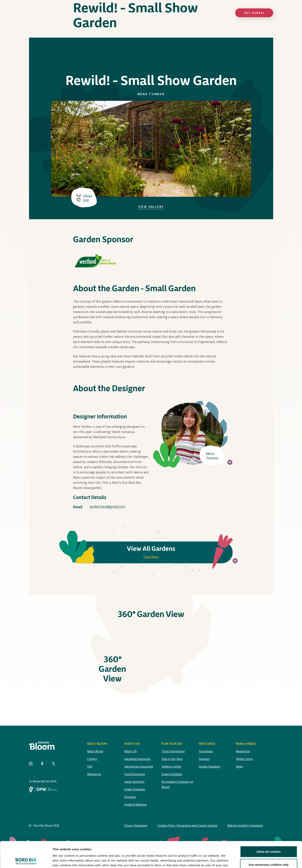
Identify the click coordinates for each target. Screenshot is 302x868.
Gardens (128, 13)
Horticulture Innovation (139, 767)
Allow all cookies (269, 825)
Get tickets (254, 13)
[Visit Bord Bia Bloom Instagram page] (31, 764)
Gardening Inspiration (137, 759)
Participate (206, 751)
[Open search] (228, 13)
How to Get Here (172, 759)
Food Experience (135, 774)
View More (151, 557)
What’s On (153, 13)
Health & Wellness (136, 805)
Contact (92, 759)
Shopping (130, 797)
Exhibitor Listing (171, 767)
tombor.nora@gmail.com (107, 507)
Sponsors (204, 759)
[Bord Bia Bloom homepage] (46, 13)
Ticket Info (179, 13)
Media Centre (244, 759)
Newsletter (94, 774)
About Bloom (95, 751)
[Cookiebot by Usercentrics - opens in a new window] (26, 860)
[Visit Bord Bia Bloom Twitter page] (53, 764)
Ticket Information (173, 751)
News (239, 767)
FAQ (90, 767)
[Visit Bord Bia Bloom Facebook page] (42, 764)
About (106, 13)
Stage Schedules (135, 789)
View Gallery (151, 207)
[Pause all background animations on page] (230, 462)
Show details (210, 860)
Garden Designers (210, 767)
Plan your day (208, 13)
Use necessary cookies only (269, 839)
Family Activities (134, 782)
